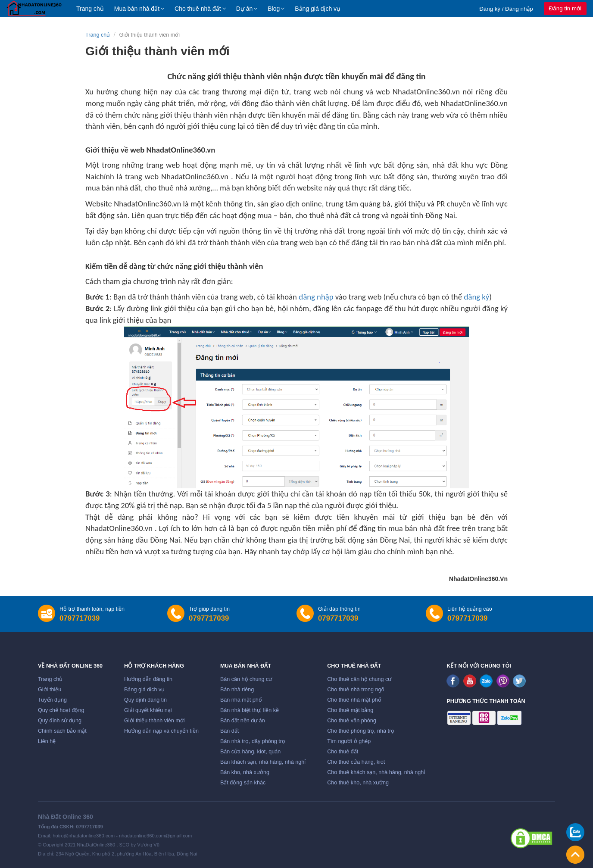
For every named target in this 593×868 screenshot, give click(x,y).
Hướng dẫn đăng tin (148, 679)
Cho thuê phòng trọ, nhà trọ (361, 731)
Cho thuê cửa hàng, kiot (356, 762)
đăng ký (476, 297)
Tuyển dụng (52, 700)
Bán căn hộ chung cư (246, 679)
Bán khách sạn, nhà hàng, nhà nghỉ (263, 762)
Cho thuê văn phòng (351, 721)
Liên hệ (47, 741)
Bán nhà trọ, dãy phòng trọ (253, 741)
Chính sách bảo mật (62, 731)
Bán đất (229, 731)
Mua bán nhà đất (137, 9)
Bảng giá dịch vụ (318, 9)
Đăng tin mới (565, 8)
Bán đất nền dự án (243, 721)
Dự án (245, 9)
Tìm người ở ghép (349, 741)
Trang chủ (90, 9)
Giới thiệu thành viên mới (154, 721)
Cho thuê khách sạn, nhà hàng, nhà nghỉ (376, 772)
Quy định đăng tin (145, 700)
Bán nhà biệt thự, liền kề (250, 710)
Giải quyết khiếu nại (148, 710)
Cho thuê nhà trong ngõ (356, 690)
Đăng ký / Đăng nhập (506, 9)
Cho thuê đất (343, 752)
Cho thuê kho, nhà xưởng (358, 783)
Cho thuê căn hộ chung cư (359, 679)
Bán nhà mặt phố (241, 700)
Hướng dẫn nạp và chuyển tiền (161, 731)
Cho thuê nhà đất (198, 9)
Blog (274, 9)
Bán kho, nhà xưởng (245, 772)
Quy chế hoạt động (61, 710)
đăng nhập (316, 297)
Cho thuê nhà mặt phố (354, 700)
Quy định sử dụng (60, 721)
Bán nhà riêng (237, 690)
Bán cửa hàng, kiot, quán (250, 752)
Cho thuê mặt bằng (350, 710)
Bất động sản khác (243, 783)
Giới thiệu (50, 690)
